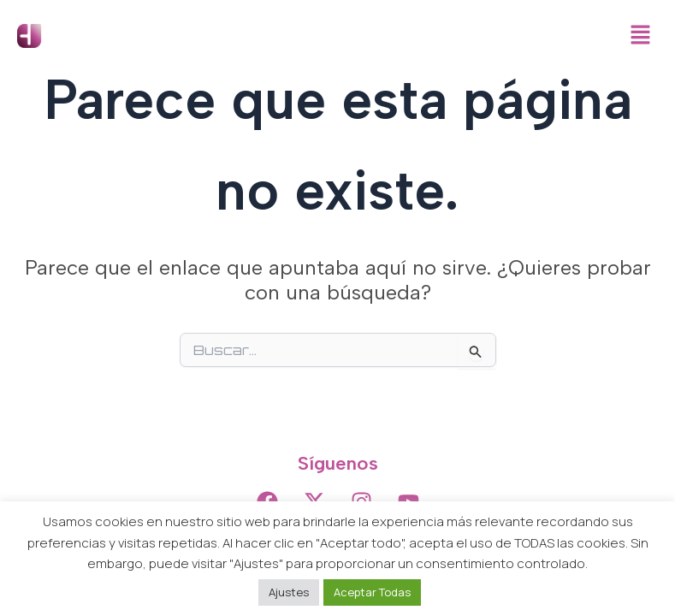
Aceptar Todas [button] (372, 592)
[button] (641, 36)
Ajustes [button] (289, 592)
